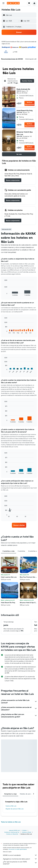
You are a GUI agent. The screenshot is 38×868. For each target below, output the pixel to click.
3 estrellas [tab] (21, 551)
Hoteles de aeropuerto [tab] (28, 794)
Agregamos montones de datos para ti (20, 859)
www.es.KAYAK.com (14, 830)
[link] (13, 180)
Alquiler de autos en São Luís (14, 809)
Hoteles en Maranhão (12, 834)
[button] (3, 3)
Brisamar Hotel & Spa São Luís (25, 133)
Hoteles (24, 830)
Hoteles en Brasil (26, 832)
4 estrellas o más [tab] (9, 551)
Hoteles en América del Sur (12, 832)
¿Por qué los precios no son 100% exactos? (20, 863)
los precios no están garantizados (18, 849)
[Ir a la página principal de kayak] (13, 3)
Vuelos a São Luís (11, 806)
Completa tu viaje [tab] (10, 794)
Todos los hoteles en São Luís (11, 822)
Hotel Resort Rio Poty (25, 111)
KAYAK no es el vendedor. (20, 855)
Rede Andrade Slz (23, 89)
